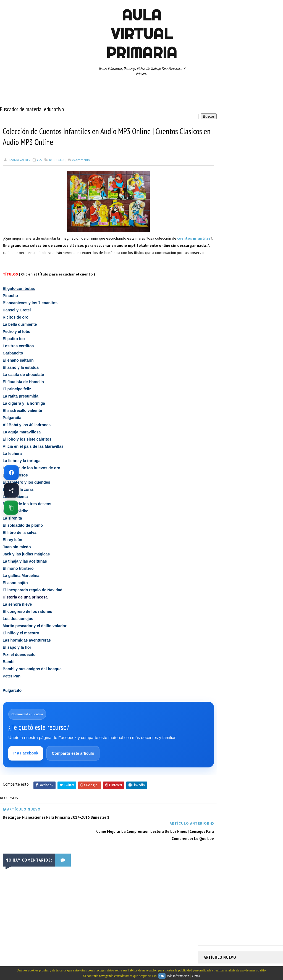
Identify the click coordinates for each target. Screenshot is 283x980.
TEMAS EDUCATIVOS (221, 331)
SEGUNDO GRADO (237, 312)
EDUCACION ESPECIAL (222, 264)
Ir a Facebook (26, 762)
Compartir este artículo (73, 762)
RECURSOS (57, 160)
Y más (196, 976)
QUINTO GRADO (246, 293)
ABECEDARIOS (216, 235)
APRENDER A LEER (245, 235)
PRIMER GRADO (217, 293)
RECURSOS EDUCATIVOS (246, 302)
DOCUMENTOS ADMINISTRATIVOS (231, 254)
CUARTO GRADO (259, 244)
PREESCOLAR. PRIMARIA (223, 283)
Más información (178, 976)
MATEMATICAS (262, 273)
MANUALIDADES (217, 273)
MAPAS (240, 273)
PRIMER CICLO (257, 283)
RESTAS (212, 312)
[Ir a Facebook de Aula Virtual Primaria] (11, 473)
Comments (81, 160)
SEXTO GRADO (217, 322)
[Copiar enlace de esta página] (11, 508)
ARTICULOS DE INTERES (223, 244)
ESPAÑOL (251, 264)
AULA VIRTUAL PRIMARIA (141, 34)
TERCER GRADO (253, 331)
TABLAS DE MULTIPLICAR (251, 322)
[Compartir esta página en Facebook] (11, 490)
